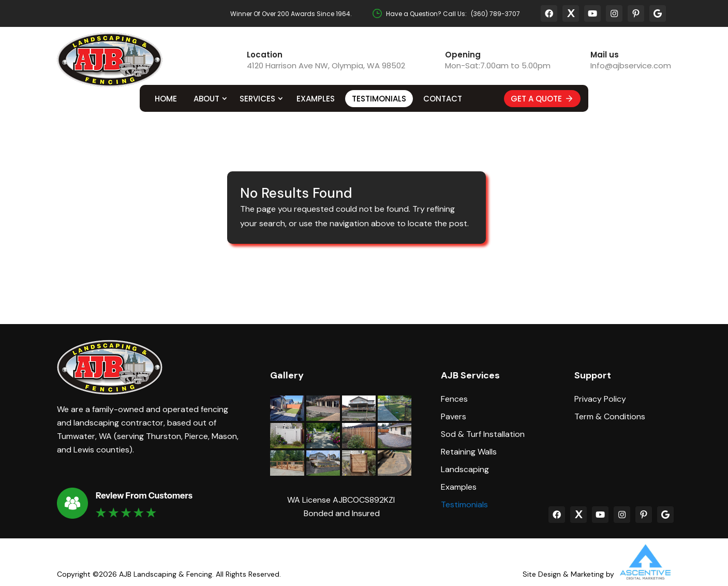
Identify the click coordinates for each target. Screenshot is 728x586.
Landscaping (465, 470)
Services (257, 99)
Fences (454, 399)
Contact (443, 99)
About (206, 99)
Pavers (454, 417)
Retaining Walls (469, 452)
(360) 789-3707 (495, 14)
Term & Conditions (610, 417)
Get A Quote (542, 99)
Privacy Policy (600, 399)
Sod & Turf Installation (483, 434)
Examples (316, 99)
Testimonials (379, 99)
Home (166, 99)
